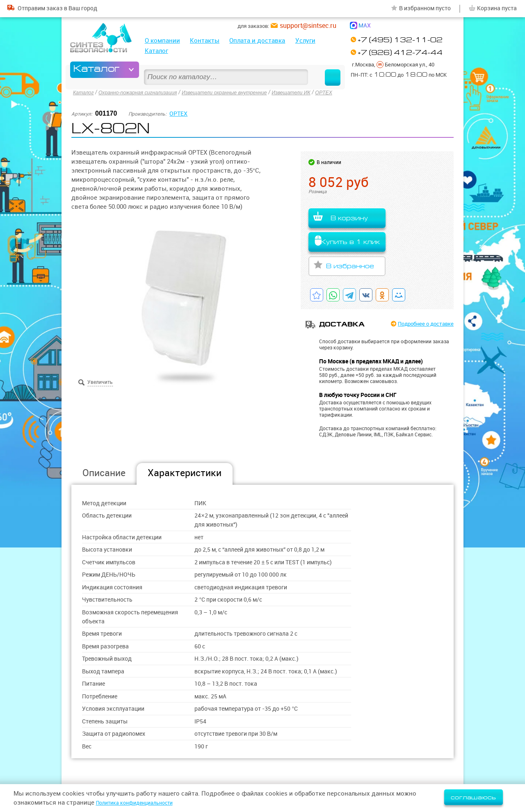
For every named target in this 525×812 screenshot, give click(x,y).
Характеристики (185, 473)
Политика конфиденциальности (144, 802)
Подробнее (420, 324)
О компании (162, 40)
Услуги (305, 40)
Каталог (156, 51)
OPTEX (357, 92)
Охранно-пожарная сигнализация (146, 92)
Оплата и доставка (257, 40)
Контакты (205, 40)
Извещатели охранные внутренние (244, 92)
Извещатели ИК (320, 92)
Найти (325, 70)
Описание (104, 473)
